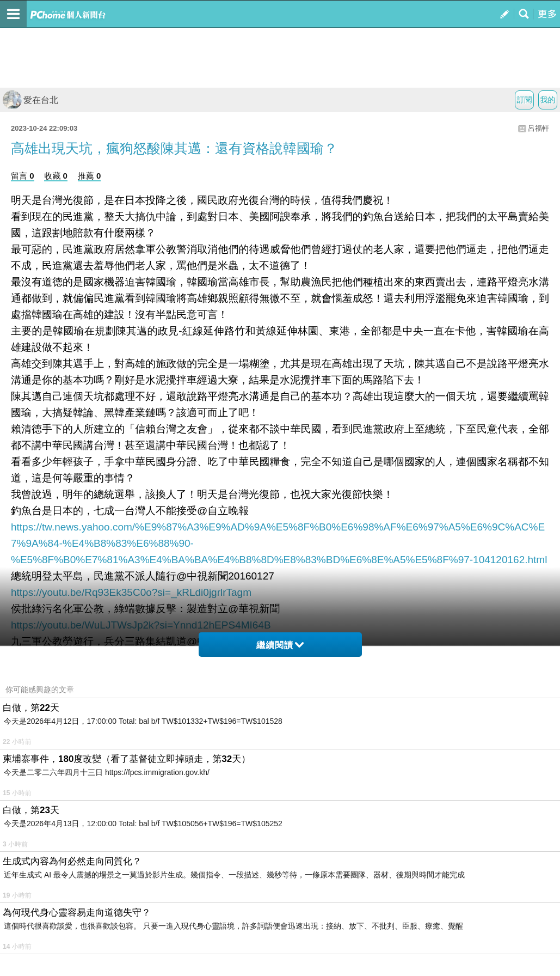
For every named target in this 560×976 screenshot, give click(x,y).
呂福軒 (539, 128)
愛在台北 (30, 100)
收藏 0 (56, 176)
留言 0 (23, 176)
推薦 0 (90, 176)
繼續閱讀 (280, 645)
